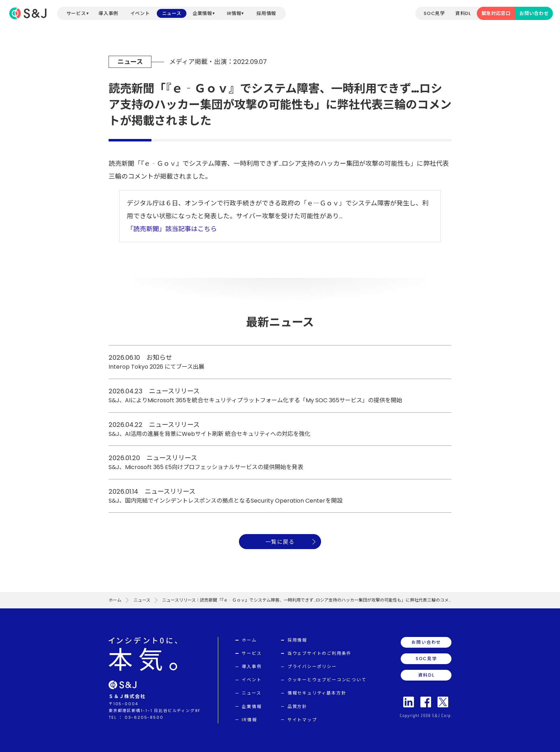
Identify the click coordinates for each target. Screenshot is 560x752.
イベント (140, 13)
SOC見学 (434, 13)
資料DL (463, 13)
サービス (76, 13)
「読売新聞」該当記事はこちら (172, 229)
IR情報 (234, 13)
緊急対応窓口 (496, 13)
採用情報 (266, 13)
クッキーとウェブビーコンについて (327, 680)
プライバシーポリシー (312, 666)
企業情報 (202, 13)
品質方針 (297, 706)
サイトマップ (302, 720)
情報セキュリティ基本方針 (317, 693)
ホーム (115, 600)
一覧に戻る (280, 542)
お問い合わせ (534, 13)
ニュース (172, 13)
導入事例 (108, 13)
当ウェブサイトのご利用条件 (319, 653)
